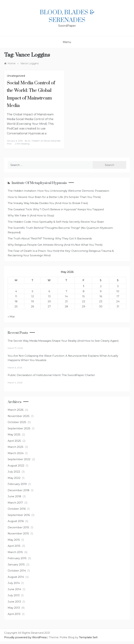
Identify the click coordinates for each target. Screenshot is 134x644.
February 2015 (17, 558)
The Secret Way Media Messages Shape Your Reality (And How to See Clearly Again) (63, 341)
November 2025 (19, 416)
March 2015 (15, 552)
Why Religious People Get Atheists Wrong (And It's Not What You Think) (55, 245)
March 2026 (16, 410)
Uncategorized (16, 76)
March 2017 (15, 503)
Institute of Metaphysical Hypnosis (39, 183)
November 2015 (18, 533)
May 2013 (14, 608)
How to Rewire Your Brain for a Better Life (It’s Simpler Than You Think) (54, 197)
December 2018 (18, 490)
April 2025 (14, 441)
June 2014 (14, 589)
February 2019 (17, 484)
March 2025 (16, 447)
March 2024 (16, 453)
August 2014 (16, 577)
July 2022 (14, 472)
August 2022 (16, 465)
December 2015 (18, 527)
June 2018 (14, 496)
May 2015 (14, 540)
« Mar (11, 317)
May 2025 (14, 434)
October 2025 (17, 422)
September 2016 (19, 515)
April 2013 (14, 614)
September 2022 (19, 459)
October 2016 (17, 509)
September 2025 (19, 428)
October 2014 (17, 571)
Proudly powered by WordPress (26, 637)
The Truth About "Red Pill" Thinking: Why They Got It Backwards (50, 238)
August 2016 (16, 521)
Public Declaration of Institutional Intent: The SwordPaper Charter (51, 375)
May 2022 (14, 478)
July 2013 (14, 595)
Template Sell (88, 637)
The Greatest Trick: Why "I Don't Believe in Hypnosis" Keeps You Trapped (56, 209)
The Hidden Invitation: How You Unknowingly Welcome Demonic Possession (58, 191)
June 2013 (14, 602)
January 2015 (16, 564)
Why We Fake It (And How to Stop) (31, 215)
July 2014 (14, 583)
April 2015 (14, 546)
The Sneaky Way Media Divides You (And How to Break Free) (48, 203)
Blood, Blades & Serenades (67, 16)
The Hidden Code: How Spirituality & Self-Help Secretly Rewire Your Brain (56, 222)
